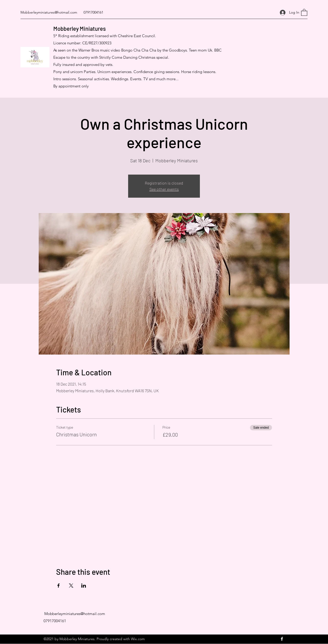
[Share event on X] (71, 586)
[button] (304, 12)
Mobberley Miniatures (80, 28)
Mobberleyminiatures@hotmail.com (49, 12)
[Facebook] (282, 639)
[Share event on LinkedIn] (84, 586)
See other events (164, 189)
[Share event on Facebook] (59, 586)
